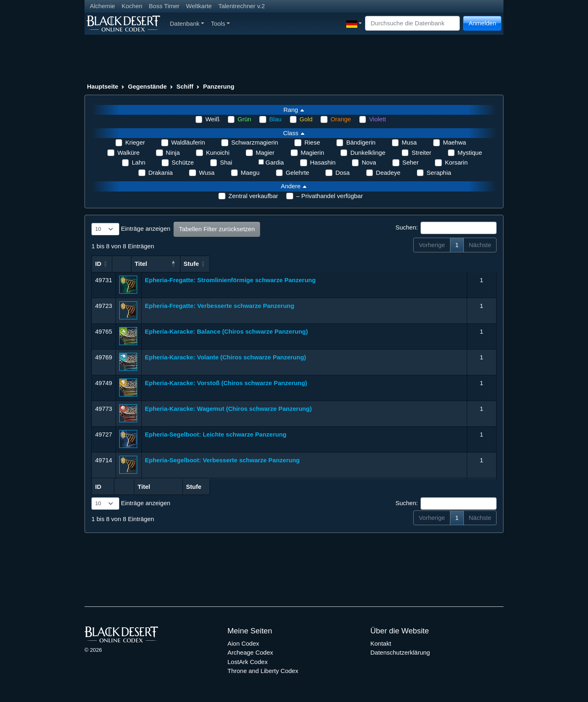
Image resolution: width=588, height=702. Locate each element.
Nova (369, 162)
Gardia (275, 162)
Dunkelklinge (368, 153)
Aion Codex (243, 643)
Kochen (132, 6)
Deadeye (388, 173)
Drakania (160, 173)
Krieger (135, 142)
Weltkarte (199, 6)
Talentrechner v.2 (242, 6)
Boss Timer (164, 6)
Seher (410, 162)
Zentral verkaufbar (253, 196)
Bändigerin (361, 142)
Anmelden (482, 23)
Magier (265, 153)
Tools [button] (220, 23)
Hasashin (323, 162)
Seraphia (439, 173)
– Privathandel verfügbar (329, 196)
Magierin (312, 153)
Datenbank (187, 23)
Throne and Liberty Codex (263, 671)
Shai (226, 162)
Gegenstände (147, 86)
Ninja (173, 153)
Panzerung (219, 86)
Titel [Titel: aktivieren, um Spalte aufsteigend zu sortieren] (151, 264)
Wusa (207, 173)
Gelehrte (298, 173)
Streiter (421, 153)
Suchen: (446, 228)
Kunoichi (218, 153)
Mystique (470, 153)
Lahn (139, 162)
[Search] (412, 23)
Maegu (250, 173)
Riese (312, 142)
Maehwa (455, 142)
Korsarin (456, 162)
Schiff (185, 86)
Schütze (183, 162)
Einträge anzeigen (131, 229)
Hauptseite (103, 86)
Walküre (128, 153)
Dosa (342, 173)
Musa (409, 142)
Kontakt (381, 643)
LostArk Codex (247, 662)
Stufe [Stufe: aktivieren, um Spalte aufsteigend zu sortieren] (478, 264)
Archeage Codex (250, 652)
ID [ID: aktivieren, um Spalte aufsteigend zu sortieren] (98, 264)
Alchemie (102, 6)
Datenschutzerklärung (400, 652)
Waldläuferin (188, 142)
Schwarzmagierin (255, 142)
